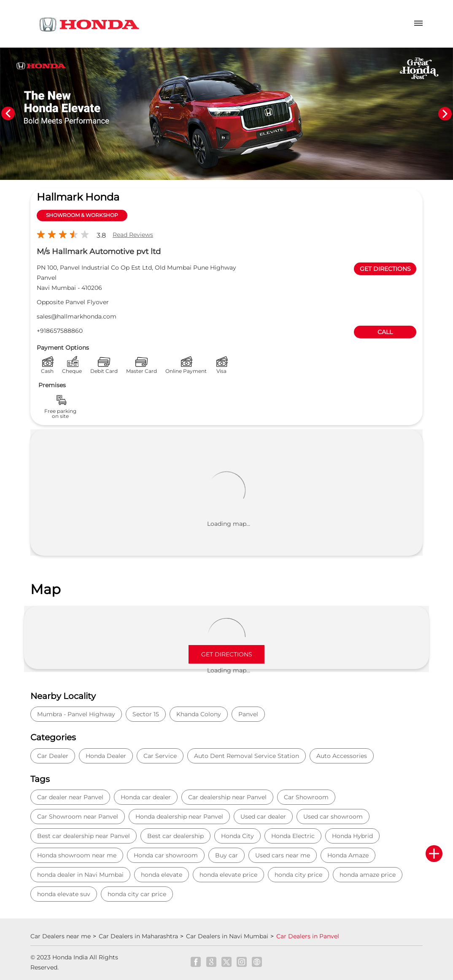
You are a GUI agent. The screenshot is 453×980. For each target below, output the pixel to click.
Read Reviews (133, 235)
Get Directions (227, 654)
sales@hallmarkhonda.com (77, 316)
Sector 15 (146, 714)
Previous (8, 114)
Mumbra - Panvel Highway (76, 714)
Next (445, 114)
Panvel (248, 714)
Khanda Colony (199, 714)
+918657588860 (60, 331)
